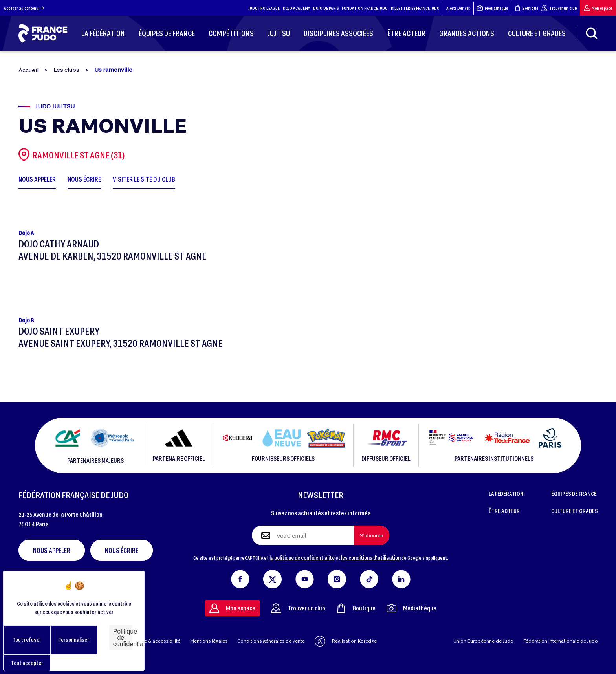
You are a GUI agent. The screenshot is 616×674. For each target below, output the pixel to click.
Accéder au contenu (24, 8)
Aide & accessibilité (159, 641)
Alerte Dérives (458, 8)
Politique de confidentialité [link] (123, 638)
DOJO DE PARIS (326, 8)
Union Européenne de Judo (483, 641)
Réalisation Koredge (346, 641)
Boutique (526, 8)
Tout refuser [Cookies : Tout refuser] (27, 640)
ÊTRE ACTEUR (504, 511)
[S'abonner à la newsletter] (372, 535)
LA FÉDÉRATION (506, 493)
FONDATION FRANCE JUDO (365, 8)
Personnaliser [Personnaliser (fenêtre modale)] (74, 640)
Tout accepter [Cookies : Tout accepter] (27, 663)
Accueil (28, 70)
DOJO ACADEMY (296, 8)
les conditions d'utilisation (371, 557)
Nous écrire (122, 550)
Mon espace (598, 8)
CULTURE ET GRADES (575, 511)
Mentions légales (209, 641)
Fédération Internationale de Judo (561, 641)
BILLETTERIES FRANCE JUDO (415, 8)
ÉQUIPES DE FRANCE (574, 493)
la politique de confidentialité (302, 557)
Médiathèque (492, 8)
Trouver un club (559, 8)
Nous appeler (52, 550)
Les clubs (66, 70)
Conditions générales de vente (271, 641)
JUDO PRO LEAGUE (264, 8)
